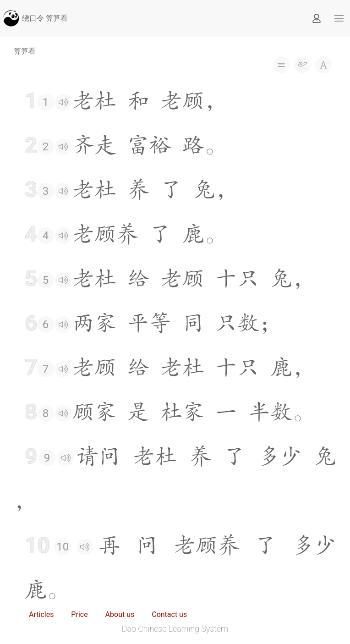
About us (120, 614)
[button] (339, 18)
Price (79, 614)
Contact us (169, 614)
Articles (41, 614)
